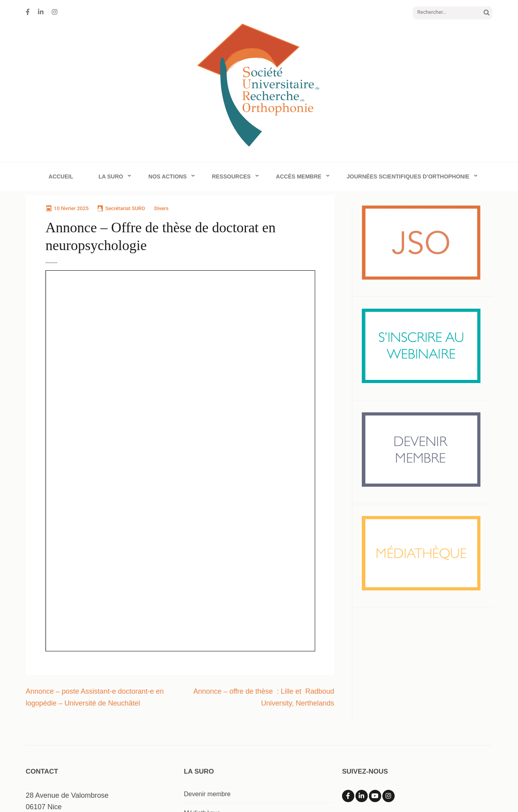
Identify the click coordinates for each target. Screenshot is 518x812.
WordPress (397, 790)
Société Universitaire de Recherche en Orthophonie (152, 790)
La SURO (111, 176)
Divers (161, 208)
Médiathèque (202, 712)
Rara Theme (320, 790)
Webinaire (198, 731)
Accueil (61, 176)
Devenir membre (207, 693)
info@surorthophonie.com (66, 718)
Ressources (231, 176)
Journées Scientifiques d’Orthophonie (408, 176)
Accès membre (299, 176)
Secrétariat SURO (125, 208)
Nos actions (167, 176)
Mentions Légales (446, 790)
